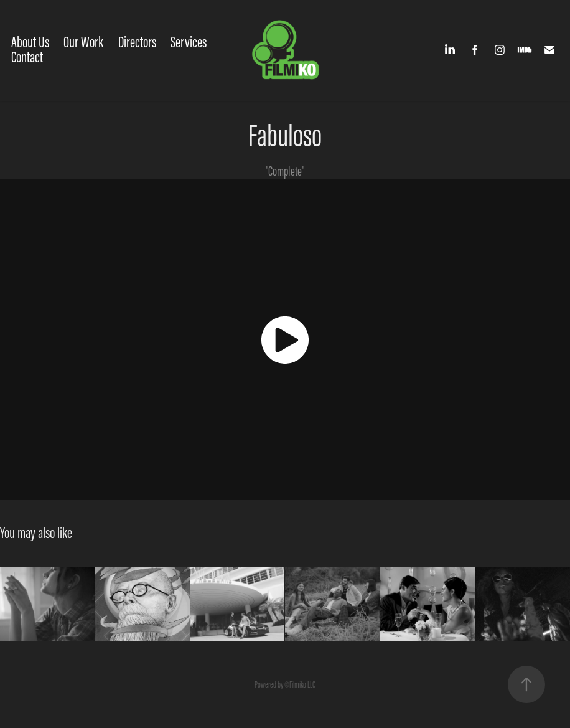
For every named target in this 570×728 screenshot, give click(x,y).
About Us (30, 42)
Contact (27, 57)
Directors (137, 42)
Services (189, 42)
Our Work (83, 42)
